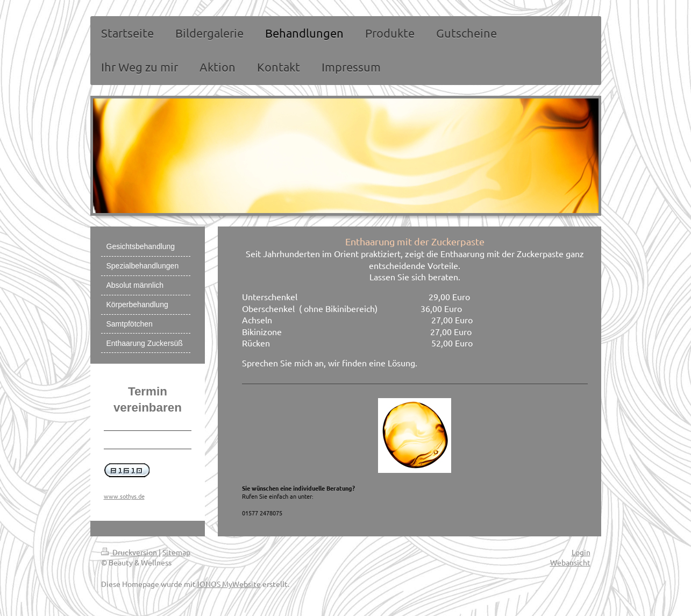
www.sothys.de (124, 496)
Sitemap (176, 552)
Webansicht (570, 562)
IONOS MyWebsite (229, 584)
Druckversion (130, 552)
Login (581, 552)
